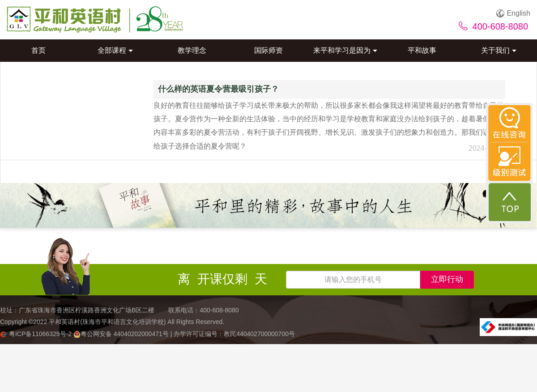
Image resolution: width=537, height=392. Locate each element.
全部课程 (115, 50)
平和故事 (422, 50)
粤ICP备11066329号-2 (37, 334)
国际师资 (268, 50)
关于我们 (499, 50)
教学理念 (192, 50)
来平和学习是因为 (345, 50)
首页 (38, 50)
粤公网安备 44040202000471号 (122, 334)
